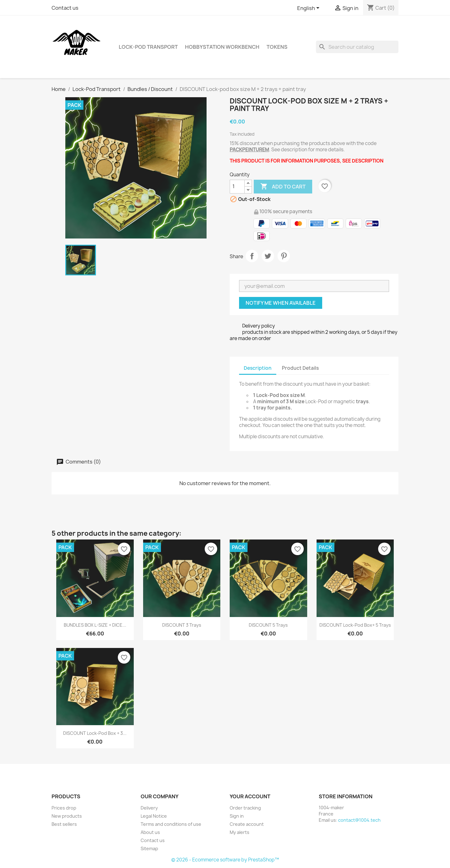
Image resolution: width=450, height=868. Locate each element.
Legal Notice (154, 816)
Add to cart (283, 187)
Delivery (149, 808)
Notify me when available (281, 303)
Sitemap (149, 848)
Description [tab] (258, 368)
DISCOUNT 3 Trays (182, 625)
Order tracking (245, 808)
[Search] (357, 47)
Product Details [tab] (300, 368)
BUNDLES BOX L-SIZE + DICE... (95, 625)
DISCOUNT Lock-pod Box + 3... (95, 733)
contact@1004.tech (359, 820)
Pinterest (284, 256)
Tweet (268, 256)
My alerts (240, 832)
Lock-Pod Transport (148, 47)
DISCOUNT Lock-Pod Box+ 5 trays (355, 625)
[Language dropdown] (309, 8)
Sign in (237, 816)
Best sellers (64, 824)
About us (150, 832)
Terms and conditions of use (171, 824)
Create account (247, 824)
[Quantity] (237, 187)
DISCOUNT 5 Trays (268, 625)
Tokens (277, 47)
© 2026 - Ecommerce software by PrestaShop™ (225, 860)
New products (67, 816)
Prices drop (64, 808)
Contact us (65, 8)
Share (252, 256)
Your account (250, 796)
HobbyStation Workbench (222, 47)
